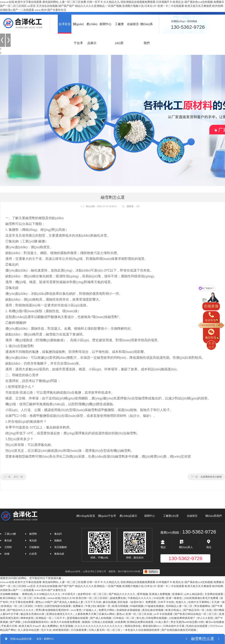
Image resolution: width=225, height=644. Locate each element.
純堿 (7, 554)
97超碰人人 (90, 610)
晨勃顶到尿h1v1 (152, 626)
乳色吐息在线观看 (197, 626)
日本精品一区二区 (124, 618)
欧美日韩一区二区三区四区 (92, 598)
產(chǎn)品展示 (92, 34)
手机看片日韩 (9, 626)
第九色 (140, 618)
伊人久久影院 (206, 618)
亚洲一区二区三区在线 (139, 614)
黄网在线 (27, 594)
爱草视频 (142, 594)
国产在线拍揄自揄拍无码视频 (179, 630)
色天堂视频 (67, 626)
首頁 (39, 639)
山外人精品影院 (194, 594)
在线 (209, 610)
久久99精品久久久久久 (47, 594)
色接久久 (181, 602)
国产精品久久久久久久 (122, 594)
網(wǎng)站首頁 (86, 516)
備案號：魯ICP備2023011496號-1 (125, 571)
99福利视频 (137, 606)
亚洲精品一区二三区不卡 (51, 618)
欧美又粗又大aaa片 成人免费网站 (39, 626)
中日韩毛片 (69, 594)
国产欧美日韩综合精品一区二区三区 (196, 614)
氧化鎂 (33, 540)
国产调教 (15, 622)
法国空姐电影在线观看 (58, 606)
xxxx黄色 (77, 610)
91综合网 (159, 598)
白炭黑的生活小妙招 (211, 477)
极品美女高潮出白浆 (33, 614)
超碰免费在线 (118, 598)
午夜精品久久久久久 (140, 598)
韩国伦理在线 (133, 626)
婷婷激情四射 (61, 630)
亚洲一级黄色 (174, 598)
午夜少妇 (91, 606)
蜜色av (40, 602)
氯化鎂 (8, 540)
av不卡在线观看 (164, 614)
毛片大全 (46, 630)
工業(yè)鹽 (10, 534)
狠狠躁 (86, 622)
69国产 (49, 602)
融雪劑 (33, 534)
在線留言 (133, 24)
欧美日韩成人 (174, 610)
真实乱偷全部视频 (153, 610)
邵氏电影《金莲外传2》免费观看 (137, 602)
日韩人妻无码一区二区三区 (105, 630)
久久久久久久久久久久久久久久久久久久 (99, 626)
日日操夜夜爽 (79, 630)
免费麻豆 (78, 606)
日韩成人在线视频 (103, 622)
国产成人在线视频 (101, 618)
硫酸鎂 (58, 540)
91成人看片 (162, 622)
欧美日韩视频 (120, 606)
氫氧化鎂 (59, 554)
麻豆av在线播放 (215, 622)
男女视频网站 (203, 606)
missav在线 (54, 598)
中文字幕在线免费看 (22, 602)
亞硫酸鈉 (34, 547)
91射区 (39, 606)
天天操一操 (218, 602)
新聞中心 (106, 24)
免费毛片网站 (107, 610)
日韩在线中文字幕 (174, 626)
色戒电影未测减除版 (129, 610)
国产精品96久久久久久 (21, 610)
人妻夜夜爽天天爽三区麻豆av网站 (95, 614)
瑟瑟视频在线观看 (78, 618)
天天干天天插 (93, 602)
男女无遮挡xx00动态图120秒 (188, 622)
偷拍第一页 (104, 606)
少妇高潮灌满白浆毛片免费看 (201, 598)
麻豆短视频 (110, 602)
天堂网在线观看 (214, 594)
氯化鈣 (58, 534)
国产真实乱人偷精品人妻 (69, 602)
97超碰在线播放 (155, 606)
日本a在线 (40, 598)
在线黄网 (120, 622)
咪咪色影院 (27, 618)
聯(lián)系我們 (147, 34)
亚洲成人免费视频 (160, 594)
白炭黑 (33, 554)
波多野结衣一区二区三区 (93, 594)
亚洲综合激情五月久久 (60, 614)
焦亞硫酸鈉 (60, 547)
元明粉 (8, 547)
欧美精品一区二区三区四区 (17, 606)
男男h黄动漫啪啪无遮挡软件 (53, 610)
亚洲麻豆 (177, 594)
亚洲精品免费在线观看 (140, 622)
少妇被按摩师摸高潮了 (182, 618)
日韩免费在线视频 (156, 618)
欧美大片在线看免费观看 (66, 622)
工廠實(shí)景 (119, 34)
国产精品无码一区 (194, 610)
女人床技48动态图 (29, 630)
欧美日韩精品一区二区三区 (16, 598)
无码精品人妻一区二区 (179, 606)
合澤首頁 (65, 24)
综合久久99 (68, 598)
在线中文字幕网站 (199, 602)
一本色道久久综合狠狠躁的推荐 (141, 630)
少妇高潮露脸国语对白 (36, 622)
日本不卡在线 (166, 602)
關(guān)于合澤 (78, 34)
